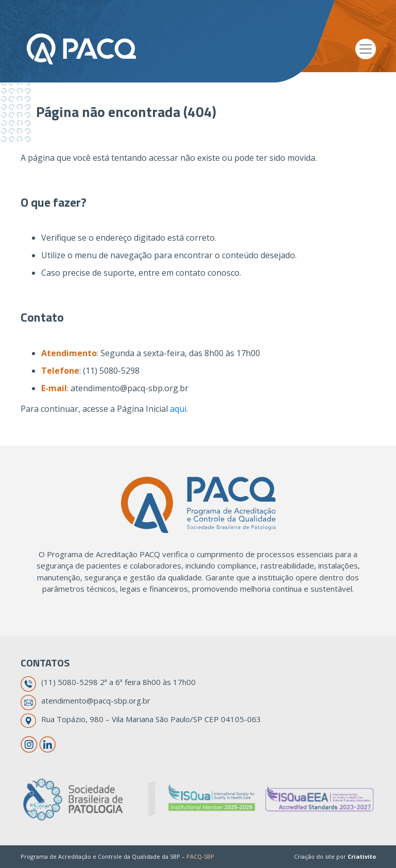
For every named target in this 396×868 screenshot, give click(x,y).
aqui (178, 409)
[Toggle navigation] (366, 49)
